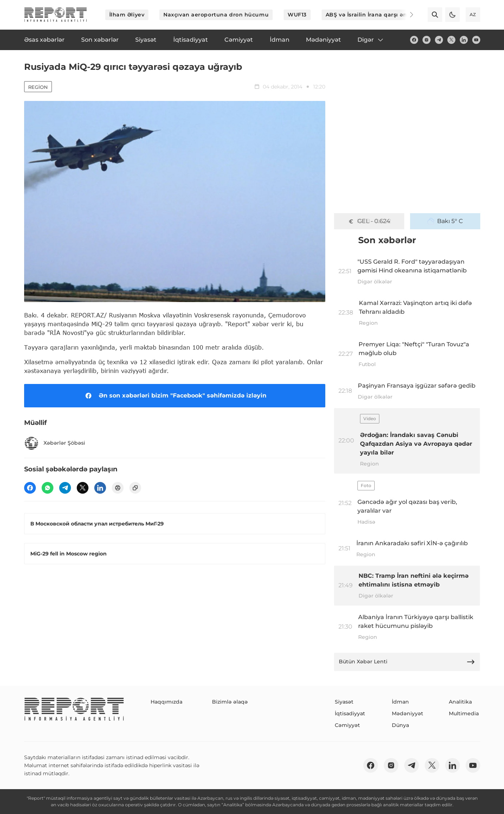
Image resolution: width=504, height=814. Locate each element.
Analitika (460, 702)
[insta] (427, 40)
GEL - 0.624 (369, 221)
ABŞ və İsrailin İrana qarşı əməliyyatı (378, 15)
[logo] (56, 15)
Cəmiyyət (347, 725)
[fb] (414, 40)
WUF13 (297, 15)
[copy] (135, 488)
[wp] (48, 488)
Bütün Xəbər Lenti (407, 662)
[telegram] (439, 40)
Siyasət (344, 702)
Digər (371, 40)
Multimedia (464, 713)
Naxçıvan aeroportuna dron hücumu (216, 15)
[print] (118, 488)
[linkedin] (464, 40)
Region (38, 87)
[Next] (406, 15)
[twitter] (451, 40)
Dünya (400, 725)
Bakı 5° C (445, 221)
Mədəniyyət (408, 713)
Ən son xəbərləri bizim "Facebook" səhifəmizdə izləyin (175, 396)
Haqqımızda (166, 702)
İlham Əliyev (127, 15)
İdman (400, 702)
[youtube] (476, 40)
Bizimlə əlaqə (230, 702)
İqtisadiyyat (350, 713)
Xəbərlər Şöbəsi (55, 443)
